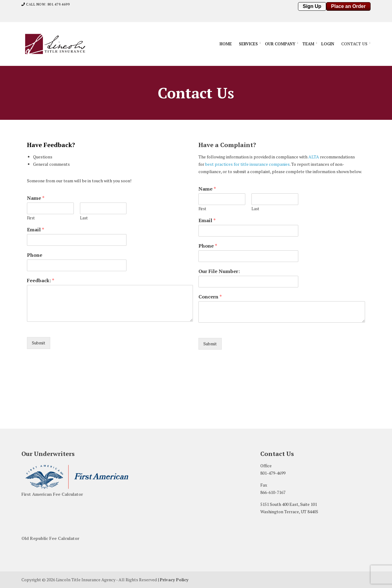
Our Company (280, 44)
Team (308, 44)
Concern (210, 297)
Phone (35, 255)
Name (36, 198)
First (31, 218)
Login (328, 44)
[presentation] (238, 352)
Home (226, 44)
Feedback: (41, 281)
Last (84, 218)
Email (36, 230)
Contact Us (354, 44)
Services (248, 44)
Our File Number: (219, 271)
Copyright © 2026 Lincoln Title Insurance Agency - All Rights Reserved (89, 580)
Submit (39, 343)
